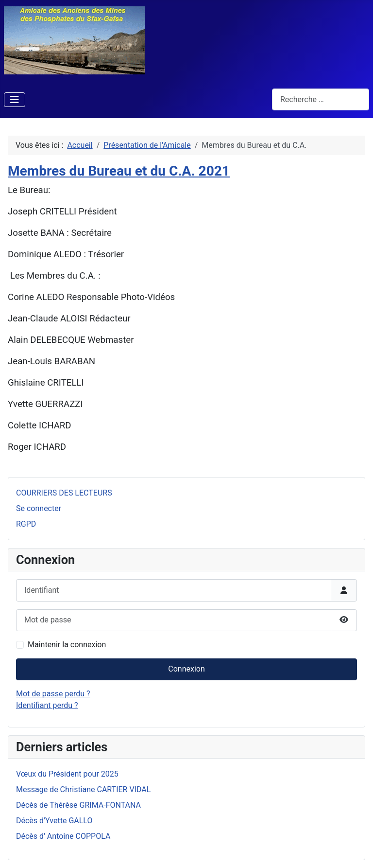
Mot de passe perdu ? (53, 694)
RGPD (26, 524)
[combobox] (321, 99)
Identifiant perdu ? (47, 705)
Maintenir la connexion (67, 645)
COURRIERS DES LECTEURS (64, 493)
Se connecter (39, 508)
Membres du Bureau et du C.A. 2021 (119, 171)
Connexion (186, 669)
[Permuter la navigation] (15, 100)
